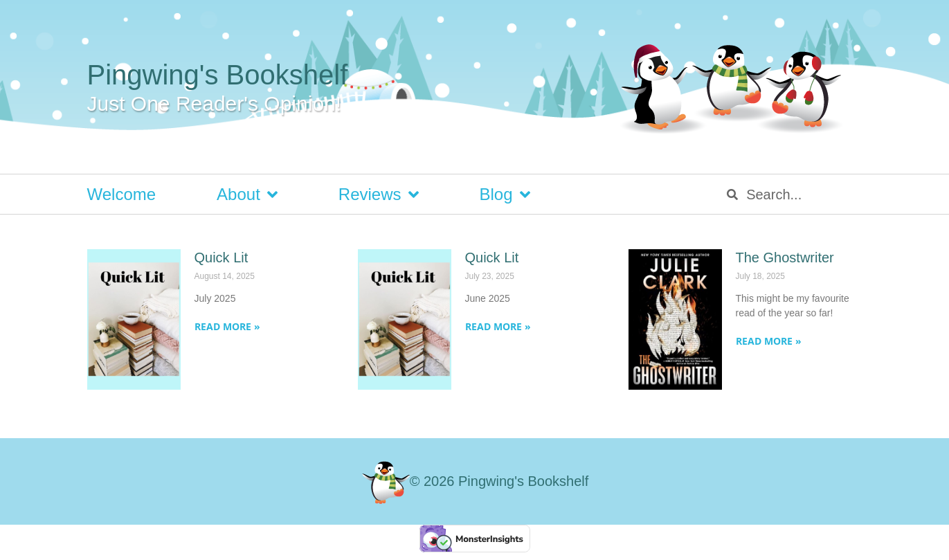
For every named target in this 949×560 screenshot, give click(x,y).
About (247, 195)
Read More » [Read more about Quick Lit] (227, 326)
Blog (505, 195)
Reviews (379, 195)
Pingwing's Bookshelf (218, 75)
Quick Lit (222, 258)
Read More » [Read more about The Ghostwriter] (769, 341)
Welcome (122, 194)
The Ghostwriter (785, 258)
